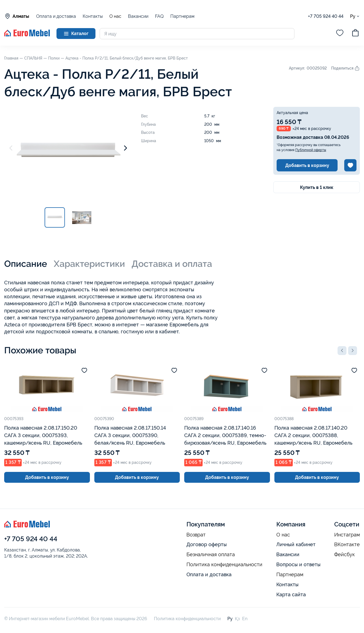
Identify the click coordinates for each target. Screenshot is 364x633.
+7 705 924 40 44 (326, 16)
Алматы (17, 16)
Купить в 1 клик (317, 187)
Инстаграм (347, 535)
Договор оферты (207, 544)
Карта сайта (291, 594)
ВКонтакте (347, 545)
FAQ (159, 16)
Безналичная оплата (211, 555)
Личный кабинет (296, 544)
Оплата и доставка (56, 16)
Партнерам (182, 16)
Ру (355, 16)
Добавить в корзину (307, 165)
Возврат (196, 535)
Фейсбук (345, 555)
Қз (237, 619)
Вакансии (138, 16)
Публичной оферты (311, 150)
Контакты (93, 16)
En (245, 619)
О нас (115, 16)
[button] (342, 351)
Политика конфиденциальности (224, 565)
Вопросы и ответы (298, 564)
